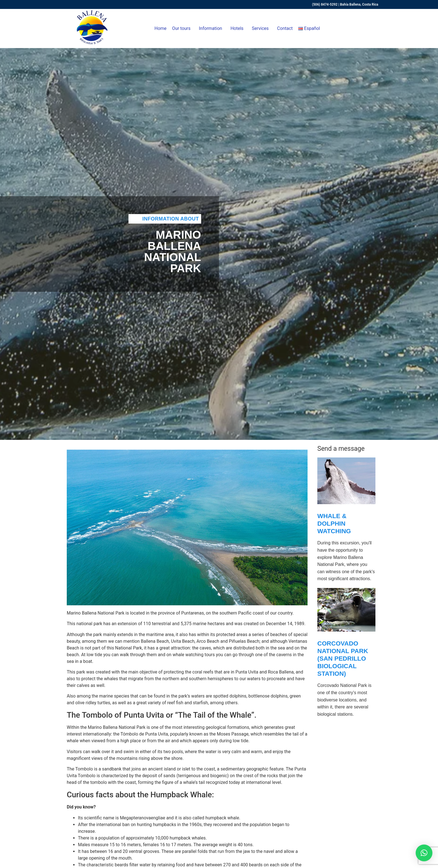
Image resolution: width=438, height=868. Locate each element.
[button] (424, 853)
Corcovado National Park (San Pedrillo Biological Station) (343, 659)
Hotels (238, 29)
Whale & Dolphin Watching (334, 524)
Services (262, 29)
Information (212, 29)
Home (160, 28)
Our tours (183, 29)
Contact (285, 28)
